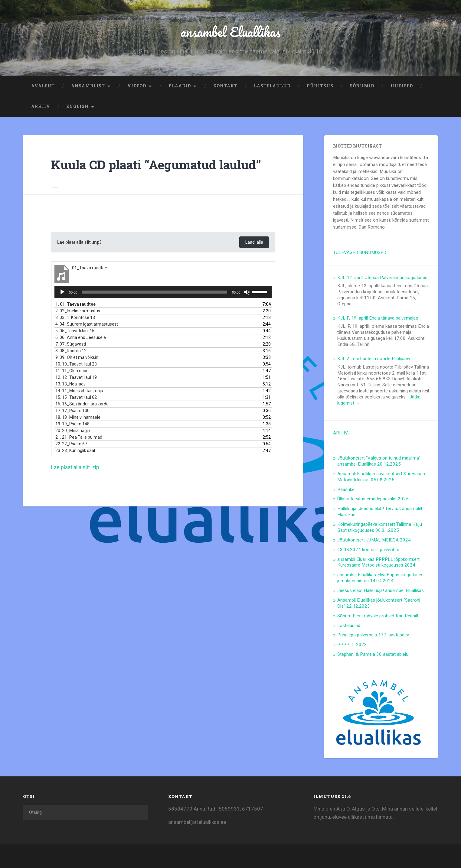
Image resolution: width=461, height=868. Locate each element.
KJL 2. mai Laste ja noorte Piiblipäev (374, 359)
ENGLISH (78, 107)
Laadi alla (254, 243)
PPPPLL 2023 (352, 645)
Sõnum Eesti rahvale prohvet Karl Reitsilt (378, 616)
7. (71, 345)
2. (78, 312)
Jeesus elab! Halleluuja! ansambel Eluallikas (381, 591)
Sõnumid (362, 86)
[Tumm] (247, 293)
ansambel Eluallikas (231, 32)
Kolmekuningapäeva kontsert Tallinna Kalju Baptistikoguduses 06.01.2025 (380, 528)
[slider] (155, 293)
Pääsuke (346, 490)
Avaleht (43, 86)
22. (71, 445)
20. (73, 432)
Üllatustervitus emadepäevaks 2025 (373, 499)
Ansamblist (88, 86)
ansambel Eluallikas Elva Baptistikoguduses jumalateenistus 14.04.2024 (380, 578)
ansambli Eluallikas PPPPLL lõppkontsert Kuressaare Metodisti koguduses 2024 (378, 563)
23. (75, 452)
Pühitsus (320, 86)
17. (72, 412)
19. (72, 425)
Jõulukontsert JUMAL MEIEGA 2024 (374, 541)
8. (71, 352)
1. (75, 305)
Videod (137, 86)
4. (87, 325)
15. (76, 398)
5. (75, 332)
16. (82, 405)
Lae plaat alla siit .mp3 (80, 243)
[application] (163, 293)
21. (79, 438)
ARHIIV (41, 107)
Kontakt (225, 86)
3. (75, 319)
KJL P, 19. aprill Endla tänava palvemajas (378, 319)
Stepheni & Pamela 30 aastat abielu (373, 655)
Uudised (402, 86)
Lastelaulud (272, 86)
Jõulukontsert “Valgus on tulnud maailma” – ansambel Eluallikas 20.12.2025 (381, 462)
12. (76, 379)
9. (77, 359)
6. (81, 339)
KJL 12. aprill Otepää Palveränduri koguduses (382, 278)
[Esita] (62, 293)
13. (70, 385)
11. (72, 372)
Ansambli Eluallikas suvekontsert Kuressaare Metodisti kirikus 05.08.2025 (382, 477)
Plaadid (180, 86)
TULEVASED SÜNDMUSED (360, 253)
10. (76, 365)
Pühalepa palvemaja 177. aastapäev (373, 636)
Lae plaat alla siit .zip (75, 468)
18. (78, 418)
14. (79, 392)
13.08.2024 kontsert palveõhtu (368, 550)
